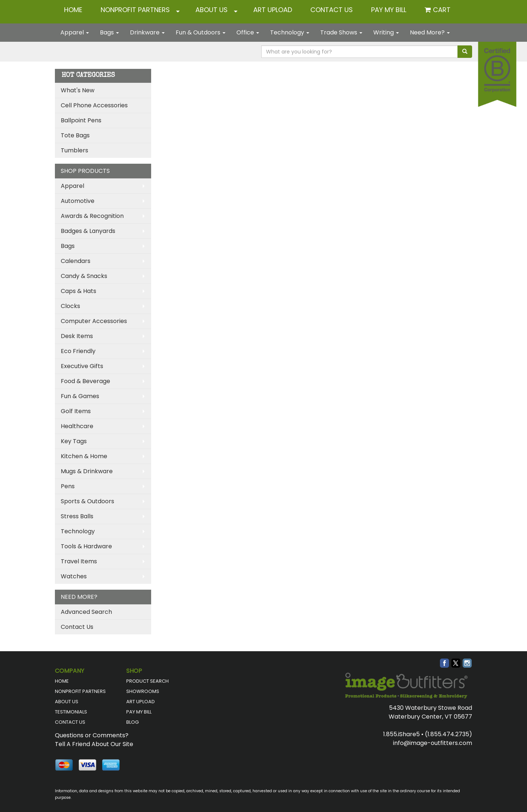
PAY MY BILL (139, 712)
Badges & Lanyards (88, 231)
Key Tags (74, 441)
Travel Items (79, 561)
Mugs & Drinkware (87, 471)
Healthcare (77, 426)
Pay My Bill (389, 10)
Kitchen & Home (84, 456)
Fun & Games (80, 396)
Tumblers (74, 150)
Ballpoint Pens (81, 120)
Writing (386, 32)
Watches (74, 576)
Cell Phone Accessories (94, 105)
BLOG (132, 722)
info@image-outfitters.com (433, 743)
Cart (442, 10)
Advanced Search (86, 612)
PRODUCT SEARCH (147, 681)
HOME (73, 10)
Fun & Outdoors (201, 32)
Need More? (430, 32)
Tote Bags (75, 135)
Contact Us (77, 627)
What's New (78, 90)
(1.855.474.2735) (448, 734)
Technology (290, 32)
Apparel (75, 32)
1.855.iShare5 (401, 734)
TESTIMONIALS (71, 712)
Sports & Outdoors (87, 501)
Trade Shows (341, 32)
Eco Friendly (78, 351)
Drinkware (147, 32)
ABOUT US (212, 10)
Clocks (70, 306)
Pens (68, 486)
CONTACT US (332, 10)
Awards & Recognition (92, 216)
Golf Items (76, 411)
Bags (109, 32)
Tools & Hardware (86, 546)
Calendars (76, 261)
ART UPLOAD (273, 10)
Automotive (78, 201)
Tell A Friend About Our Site (94, 744)
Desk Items (77, 336)
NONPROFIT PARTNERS (135, 10)
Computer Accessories (94, 321)
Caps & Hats (79, 291)
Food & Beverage (85, 381)
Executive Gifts (82, 366)
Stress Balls (77, 516)
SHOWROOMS (143, 691)
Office (248, 32)
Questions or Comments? (92, 735)
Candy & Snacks (84, 276)
